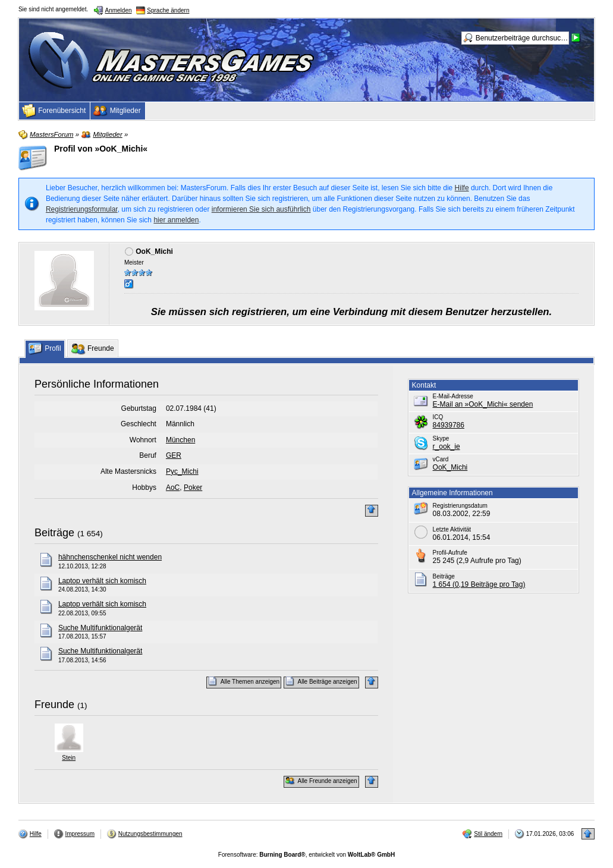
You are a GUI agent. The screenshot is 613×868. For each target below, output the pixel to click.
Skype (441, 438)
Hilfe (462, 188)
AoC (173, 488)
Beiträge (54, 533)
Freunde (54, 705)
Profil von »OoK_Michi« (101, 149)
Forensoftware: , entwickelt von (306, 855)
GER (174, 455)
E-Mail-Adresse (453, 396)
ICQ (438, 417)
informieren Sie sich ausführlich (261, 209)
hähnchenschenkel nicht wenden (110, 557)
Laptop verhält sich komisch (102, 581)
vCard (441, 459)
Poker (193, 488)
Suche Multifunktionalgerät (100, 628)
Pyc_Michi (182, 471)
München (180, 440)
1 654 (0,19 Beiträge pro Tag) (479, 584)
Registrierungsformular (82, 209)
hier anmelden (176, 220)
